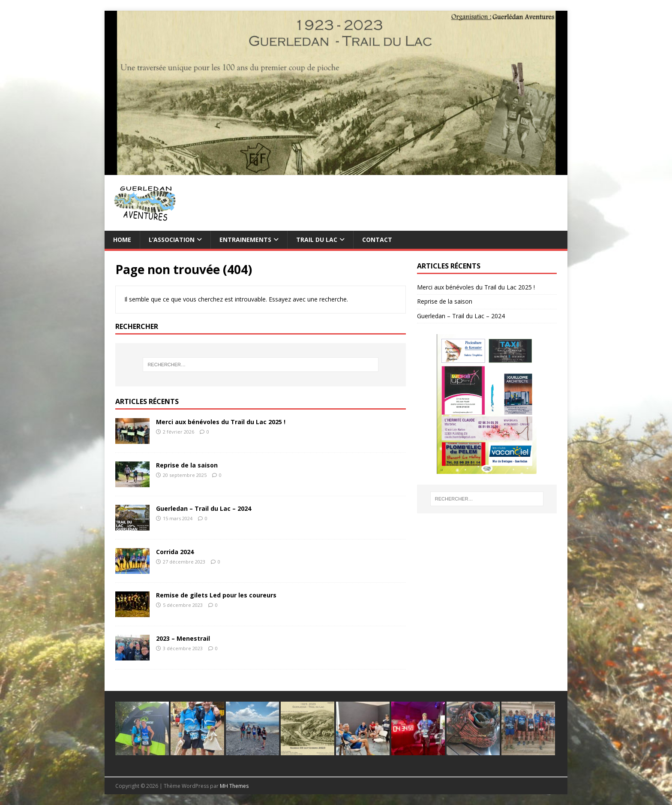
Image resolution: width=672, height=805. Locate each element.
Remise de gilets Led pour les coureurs (216, 595)
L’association (172, 240)
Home (122, 240)
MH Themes (234, 786)
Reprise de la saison (187, 465)
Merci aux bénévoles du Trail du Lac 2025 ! (221, 422)
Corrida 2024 (175, 552)
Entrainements (245, 240)
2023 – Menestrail (183, 638)
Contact (377, 240)
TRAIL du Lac (317, 240)
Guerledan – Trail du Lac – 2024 (204, 508)
